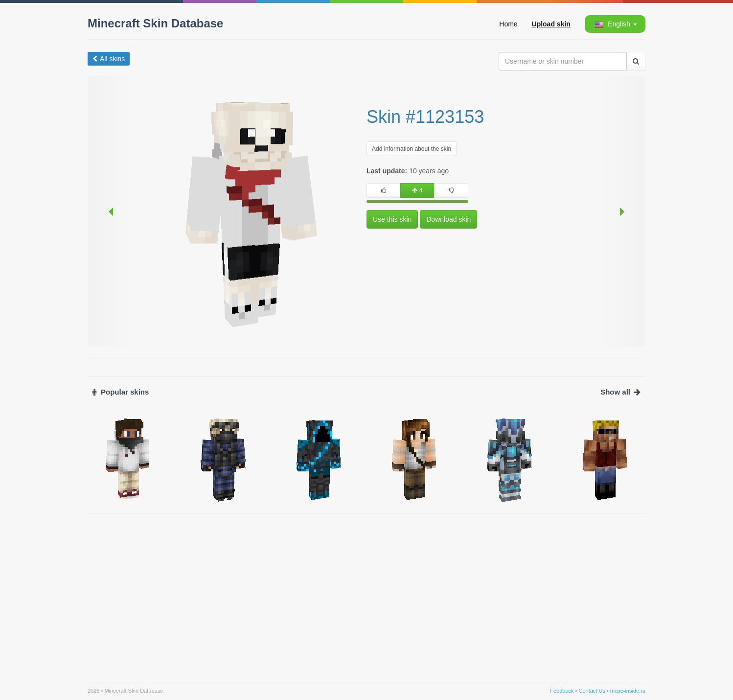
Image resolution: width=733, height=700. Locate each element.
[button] (615, 24)
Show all (620, 392)
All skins (109, 59)
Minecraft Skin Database (155, 23)
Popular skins (121, 392)
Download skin (448, 219)
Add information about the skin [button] (412, 149)
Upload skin (551, 24)
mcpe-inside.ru (628, 691)
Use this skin (392, 219)
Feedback (562, 691)
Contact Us (592, 691)
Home (508, 24)
